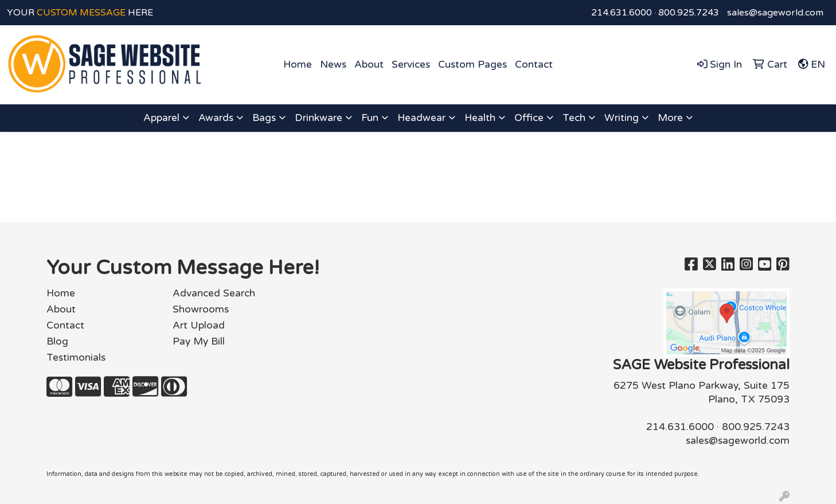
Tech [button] (574, 118)
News (333, 65)
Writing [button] (622, 118)
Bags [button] (264, 118)
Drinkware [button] (319, 118)
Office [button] (529, 118)
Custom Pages (472, 65)
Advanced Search (214, 293)
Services (411, 65)
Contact (534, 65)
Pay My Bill (199, 341)
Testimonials (76, 358)
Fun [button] (370, 118)
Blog (57, 341)
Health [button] (480, 118)
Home (298, 65)
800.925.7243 (689, 13)
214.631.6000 (622, 13)
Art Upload (199, 325)
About (369, 65)
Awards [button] (216, 118)
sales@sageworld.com (775, 13)
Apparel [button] (161, 118)
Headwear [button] (421, 118)
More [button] (670, 118)
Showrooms (201, 309)
